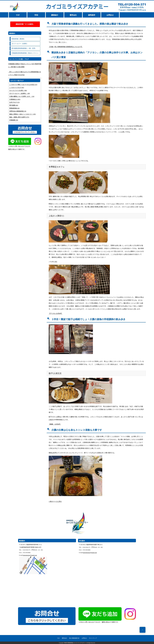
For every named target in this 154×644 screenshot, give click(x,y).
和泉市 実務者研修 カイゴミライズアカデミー (75, 643)
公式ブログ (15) (14, 102)
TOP (18, 15)
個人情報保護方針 (74, 638)
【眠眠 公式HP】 (55, 424)
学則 (36, 15)
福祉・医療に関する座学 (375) (19, 117)
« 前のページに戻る (55, 501)
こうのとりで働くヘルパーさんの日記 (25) (23, 85)
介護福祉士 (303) (15, 99)
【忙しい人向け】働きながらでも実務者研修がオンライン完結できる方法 (25, 73)
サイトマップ (93, 638)
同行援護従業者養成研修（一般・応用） (24, 48)
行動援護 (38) (14, 120)
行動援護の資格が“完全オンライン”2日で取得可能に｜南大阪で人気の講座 (25, 65)
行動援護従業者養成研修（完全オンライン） (25, 53)
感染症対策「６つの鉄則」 (25, 24)
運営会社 (73, 15)
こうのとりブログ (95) (17, 88)
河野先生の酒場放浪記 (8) (18, 111)
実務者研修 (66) (14, 108)
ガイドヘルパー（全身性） (20, 44)
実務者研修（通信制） (18, 39)
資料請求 (92, 15)
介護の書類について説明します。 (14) (22, 96)
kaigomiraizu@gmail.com (30, 555)
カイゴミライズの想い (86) (18, 90)
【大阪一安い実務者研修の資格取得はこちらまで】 (66, 47)
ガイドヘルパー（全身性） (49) (20, 93)
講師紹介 (55, 15)
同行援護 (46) (14, 105)
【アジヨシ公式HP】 (56, 313)
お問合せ (110, 15)
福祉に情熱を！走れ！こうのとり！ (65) (23, 114)
